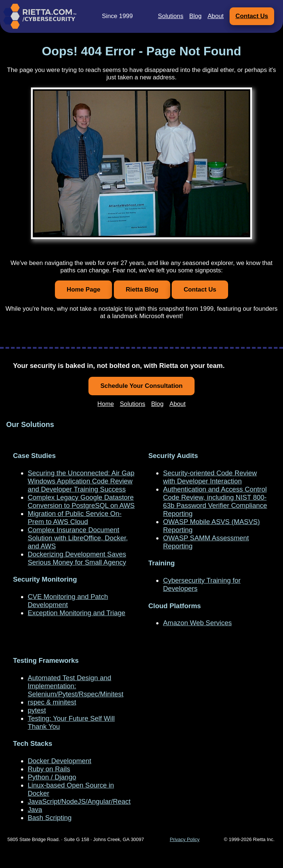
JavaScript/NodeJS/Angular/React (79, 801)
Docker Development (59, 761)
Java (35, 810)
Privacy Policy (185, 839)
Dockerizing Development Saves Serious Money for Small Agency (77, 558)
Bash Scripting (50, 818)
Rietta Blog (142, 290)
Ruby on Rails (49, 769)
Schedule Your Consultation (141, 386)
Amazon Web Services (197, 623)
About (216, 16)
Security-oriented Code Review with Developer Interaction (210, 477)
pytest (37, 710)
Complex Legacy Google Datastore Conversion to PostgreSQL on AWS (81, 501)
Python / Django (52, 777)
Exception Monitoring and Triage (76, 613)
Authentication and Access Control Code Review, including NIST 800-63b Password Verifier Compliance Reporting (215, 501)
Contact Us (252, 16)
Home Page (83, 290)
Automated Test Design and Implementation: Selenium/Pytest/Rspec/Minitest (76, 686)
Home (106, 404)
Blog (196, 16)
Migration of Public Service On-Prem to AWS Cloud (75, 518)
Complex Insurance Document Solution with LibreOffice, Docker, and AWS (78, 538)
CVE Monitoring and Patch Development (68, 601)
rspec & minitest (52, 702)
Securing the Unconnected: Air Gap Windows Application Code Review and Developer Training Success (81, 481)
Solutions (171, 16)
